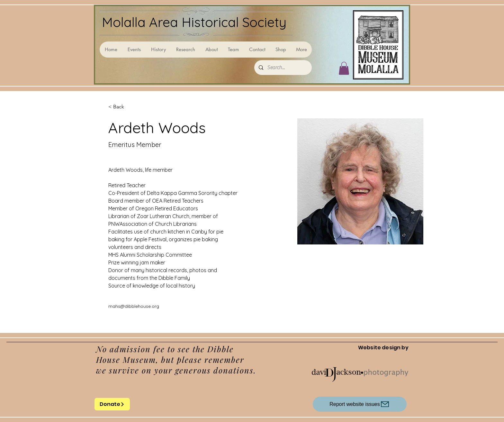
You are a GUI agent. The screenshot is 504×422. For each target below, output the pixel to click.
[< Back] (121, 107)
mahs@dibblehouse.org (134, 306)
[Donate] (112, 404)
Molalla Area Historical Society (194, 22)
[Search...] (283, 68)
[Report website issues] (360, 404)
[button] (344, 68)
